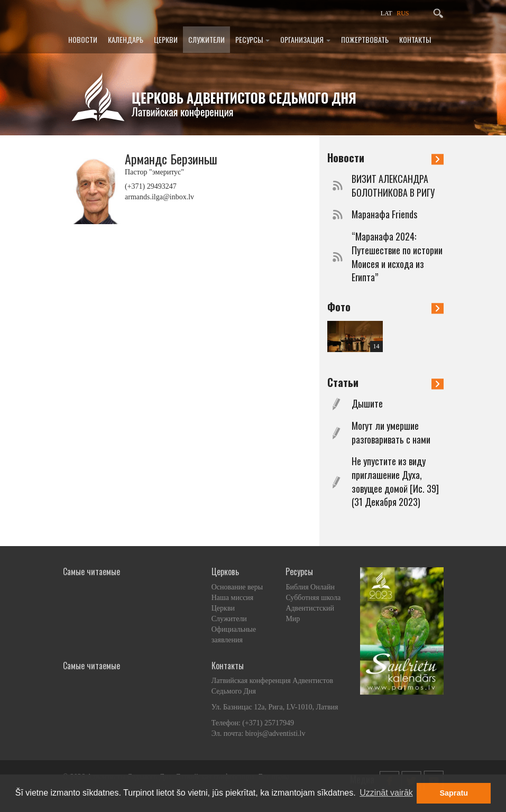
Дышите (367, 404)
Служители (206, 39)
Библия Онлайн (310, 587)
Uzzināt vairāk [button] (386, 793)
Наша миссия (233, 598)
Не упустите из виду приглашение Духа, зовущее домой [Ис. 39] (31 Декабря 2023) (395, 482)
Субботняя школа (313, 598)
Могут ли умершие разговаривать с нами (391, 433)
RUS (403, 13)
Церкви (166, 39)
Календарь (126, 39)
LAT (387, 13)
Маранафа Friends (384, 214)
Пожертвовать (365, 39)
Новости (83, 39)
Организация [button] (305, 39)
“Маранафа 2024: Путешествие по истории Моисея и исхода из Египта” (397, 257)
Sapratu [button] (454, 793)
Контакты (415, 39)
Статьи (385, 382)
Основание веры (237, 587)
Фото (385, 307)
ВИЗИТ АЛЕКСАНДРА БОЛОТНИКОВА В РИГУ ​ (394, 186)
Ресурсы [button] (252, 39)
